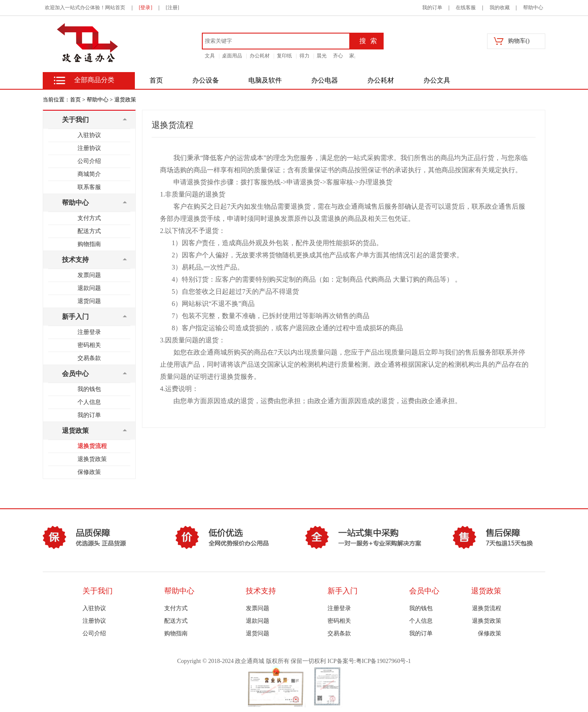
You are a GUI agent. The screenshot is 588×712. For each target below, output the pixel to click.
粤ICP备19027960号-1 (383, 661)
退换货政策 (92, 459)
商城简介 (89, 174)
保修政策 (89, 472)
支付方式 (89, 218)
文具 (210, 56)
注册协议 (89, 148)
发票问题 (89, 275)
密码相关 (89, 345)
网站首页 (115, 8)
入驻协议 (89, 135)
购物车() (519, 41)
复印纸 (284, 56)
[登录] (145, 8)
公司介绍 (89, 161)
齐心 (338, 56)
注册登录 (89, 332)
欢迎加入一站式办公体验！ (75, 8)
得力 (304, 56)
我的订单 (432, 8)
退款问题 (89, 288)
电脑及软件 (265, 80)
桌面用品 (232, 56)
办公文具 (437, 80)
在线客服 (466, 8)
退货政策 (125, 100)
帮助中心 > (100, 100)
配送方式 (89, 231)
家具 (354, 56)
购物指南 (89, 244)
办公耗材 (260, 56)
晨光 (322, 56)
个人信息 (89, 402)
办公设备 (206, 80)
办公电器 (325, 80)
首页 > (78, 100)
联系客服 (89, 187)
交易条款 (89, 358)
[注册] (173, 8)
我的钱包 (89, 389)
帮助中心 (533, 8)
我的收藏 (500, 8)
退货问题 (89, 301)
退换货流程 (92, 446)
